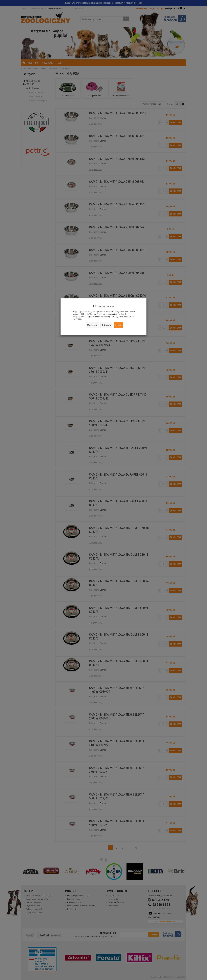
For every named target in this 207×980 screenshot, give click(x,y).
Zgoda (118, 325)
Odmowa (106, 325)
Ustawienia (92, 325)
